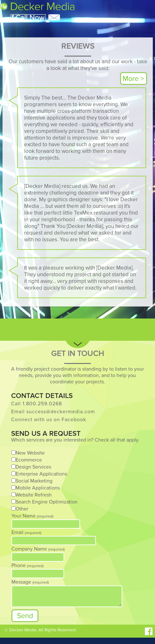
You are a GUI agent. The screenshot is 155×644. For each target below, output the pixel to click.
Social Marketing (34, 481)
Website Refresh (34, 495)
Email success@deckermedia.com (53, 412)
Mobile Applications (38, 488)
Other (22, 509)
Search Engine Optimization (47, 502)
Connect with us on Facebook (49, 420)
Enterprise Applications (41, 474)
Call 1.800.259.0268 (37, 404)
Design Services (33, 467)
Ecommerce (29, 460)
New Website (30, 453)
